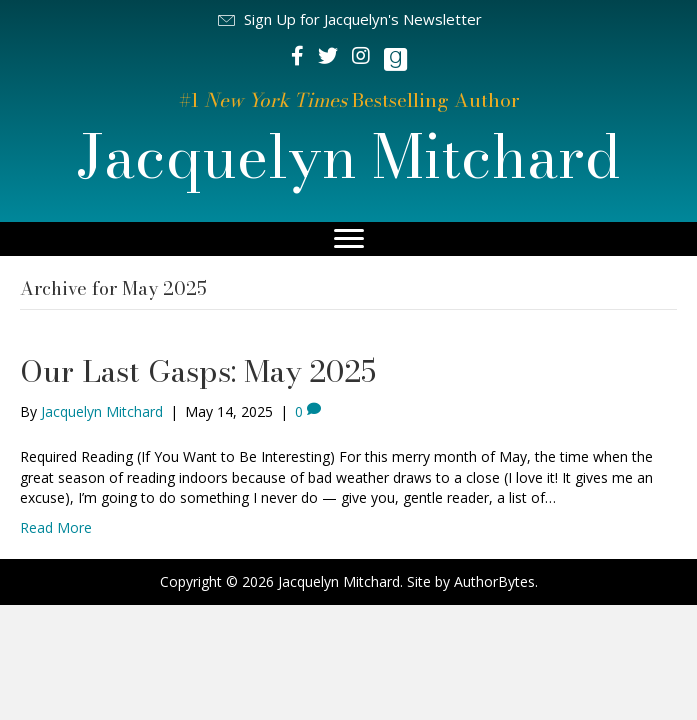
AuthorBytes (494, 581)
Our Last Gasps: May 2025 (198, 371)
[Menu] (349, 239)
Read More (56, 527)
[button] (348, 19)
